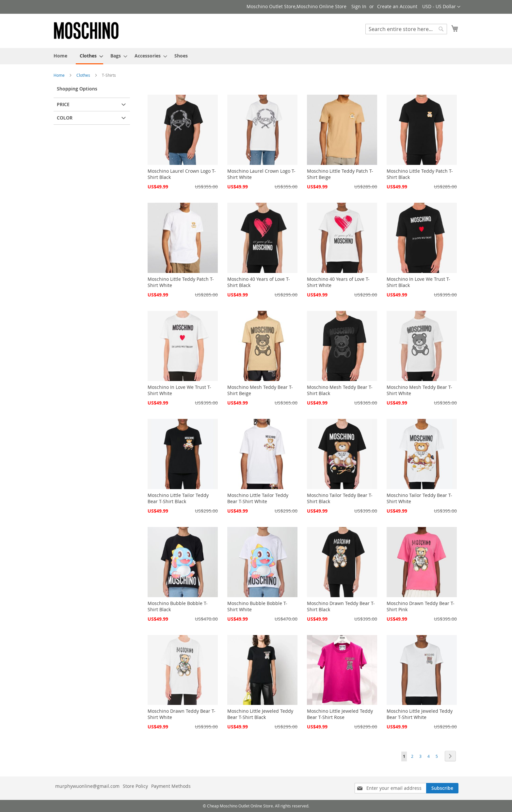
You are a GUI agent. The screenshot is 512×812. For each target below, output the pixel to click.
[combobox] (406, 29)
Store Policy (135, 786)
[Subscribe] (442, 788)
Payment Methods (171, 786)
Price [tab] (63, 104)
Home (60, 75)
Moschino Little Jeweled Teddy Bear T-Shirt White (420, 714)
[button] (441, 7)
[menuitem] (60, 56)
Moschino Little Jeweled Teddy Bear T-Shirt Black (260, 714)
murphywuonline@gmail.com (87, 786)
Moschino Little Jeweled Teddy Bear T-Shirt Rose (340, 714)
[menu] (256, 56)
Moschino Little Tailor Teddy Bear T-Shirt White (258, 498)
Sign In (359, 6)
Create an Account (397, 6)
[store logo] (86, 31)
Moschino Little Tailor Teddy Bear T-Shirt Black (178, 498)
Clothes (84, 75)
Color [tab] (65, 118)
